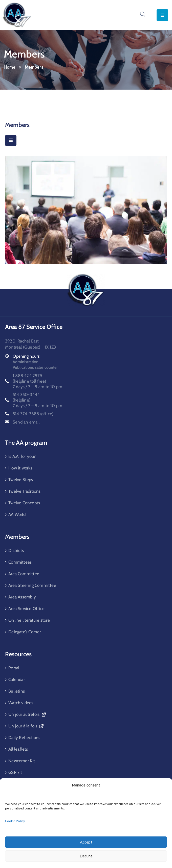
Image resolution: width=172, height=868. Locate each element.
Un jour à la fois (26, 726)
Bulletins (17, 691)
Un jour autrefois (27, 714)
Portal (14, 668)
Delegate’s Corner (25, 632)
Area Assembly (22, 597)
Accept (86, 842)
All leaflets (18, 749)
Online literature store (29, 620)
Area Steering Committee (32, 585)
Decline (86, 856)
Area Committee (24, 574)
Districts (16, 550)
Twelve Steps (21, 480)
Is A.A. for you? (22, 456)
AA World (17, 514)
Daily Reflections (24, 738)
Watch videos (21, 703)
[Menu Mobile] (11, 140)
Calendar (17, 679)
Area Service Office (26, 609)
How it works (20, 468)
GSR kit (15, 772)
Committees (20, 562)
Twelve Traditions (24, 491)
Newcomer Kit (22, 761)
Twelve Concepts (24, 503)
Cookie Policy (15, 821)
